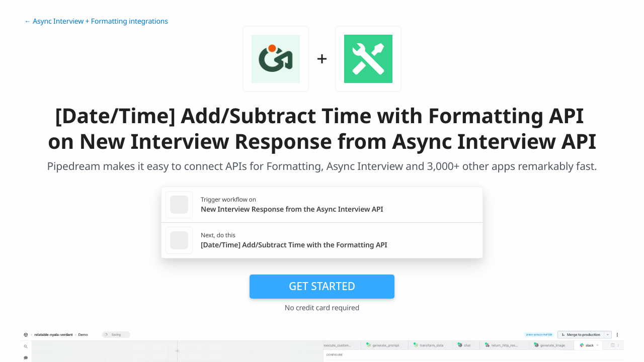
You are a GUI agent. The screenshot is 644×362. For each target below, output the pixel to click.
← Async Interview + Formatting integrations (96, 21)
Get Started (322, 286)
